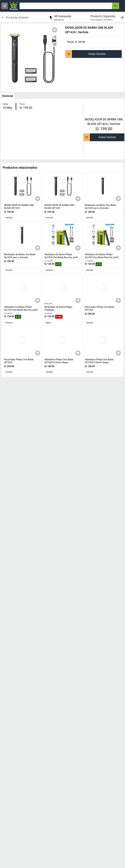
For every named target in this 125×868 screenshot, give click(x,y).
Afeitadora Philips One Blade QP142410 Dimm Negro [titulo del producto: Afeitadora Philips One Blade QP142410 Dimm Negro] (59, 361)
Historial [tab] (8, 96)
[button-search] (116, 6)
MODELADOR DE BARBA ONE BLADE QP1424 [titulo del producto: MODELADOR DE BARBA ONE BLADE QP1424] (19, 207)
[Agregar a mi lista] (38, 199)
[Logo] (14, 6)
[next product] (108, 18)
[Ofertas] (66, 6)
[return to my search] (60, 18)
